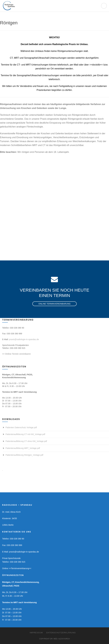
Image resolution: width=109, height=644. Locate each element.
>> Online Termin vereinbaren (16, 354)
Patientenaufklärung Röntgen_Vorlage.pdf (24, 455)
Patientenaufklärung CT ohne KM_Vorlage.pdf (26, 441)
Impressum (36, 633)
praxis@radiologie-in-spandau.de (24, 339)
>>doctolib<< (96, 65)
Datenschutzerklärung (61, 633)
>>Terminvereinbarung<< (20, 568)
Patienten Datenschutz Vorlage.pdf (21, 427)
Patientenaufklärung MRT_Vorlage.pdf (23, 448)
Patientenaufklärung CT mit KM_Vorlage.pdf (25, 434)
